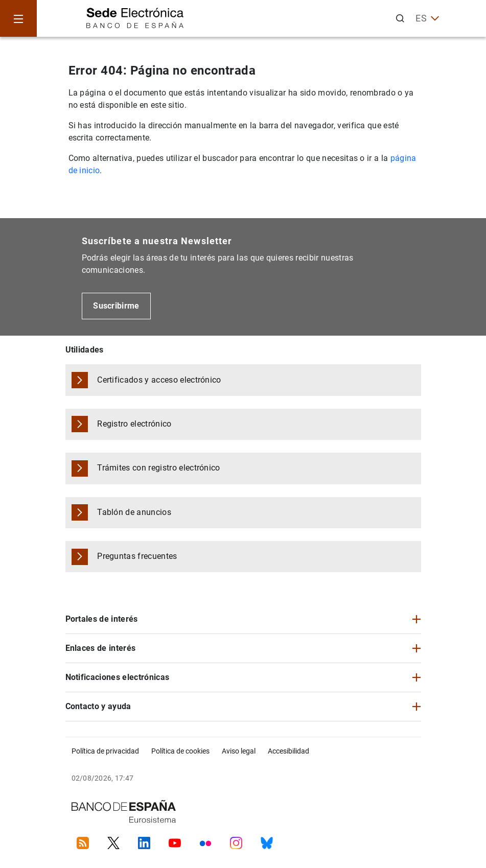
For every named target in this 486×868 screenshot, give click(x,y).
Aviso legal (239, 751)
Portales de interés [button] (102, 619)
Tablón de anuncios (134, 512)
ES (427, 18)
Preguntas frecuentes (137, 556)
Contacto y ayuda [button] (98, 706)
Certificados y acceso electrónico (159, 380)
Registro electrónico (134, 424)
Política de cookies (180, 751)
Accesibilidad (288, 751)
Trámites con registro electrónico (159, 468)
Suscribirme (116, 306)
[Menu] (18, 18)
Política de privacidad (105, 751)
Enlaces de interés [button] (101, 648)
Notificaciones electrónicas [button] (118, 677)
